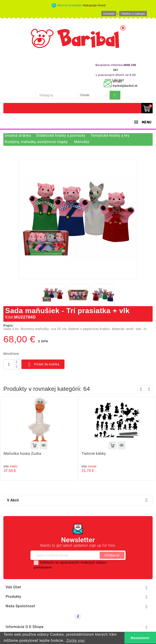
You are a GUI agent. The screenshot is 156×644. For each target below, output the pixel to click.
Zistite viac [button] (76, 641)
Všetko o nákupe (133, 14)
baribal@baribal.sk (125, 86)
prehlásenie (43, 567)
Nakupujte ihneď (94, 5)
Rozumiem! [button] (140, 638)
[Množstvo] (9, 364)
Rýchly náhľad (44, 445)
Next (149, 389)
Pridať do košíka (43, 365)
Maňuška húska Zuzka (22, 454)
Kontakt (109, 14)
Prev (141, 389)
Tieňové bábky (94, 454)
